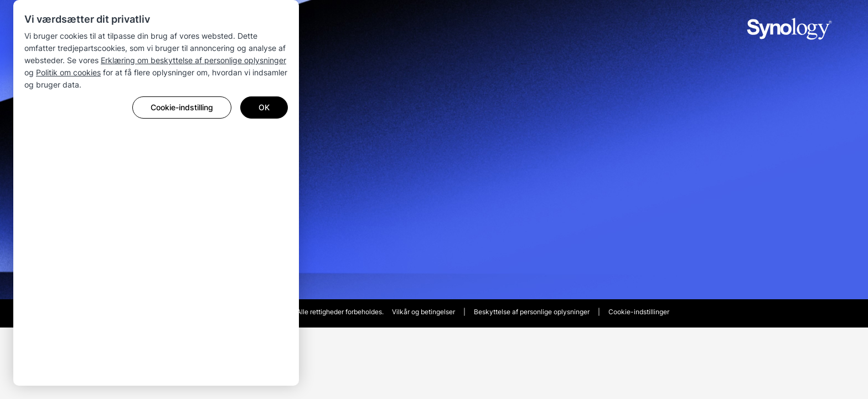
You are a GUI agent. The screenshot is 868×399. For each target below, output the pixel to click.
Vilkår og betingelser (423, 312)
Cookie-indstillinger (639, 312)
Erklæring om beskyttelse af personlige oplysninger (193, 60)
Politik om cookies (68, 72)
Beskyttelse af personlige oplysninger (532, 312)
